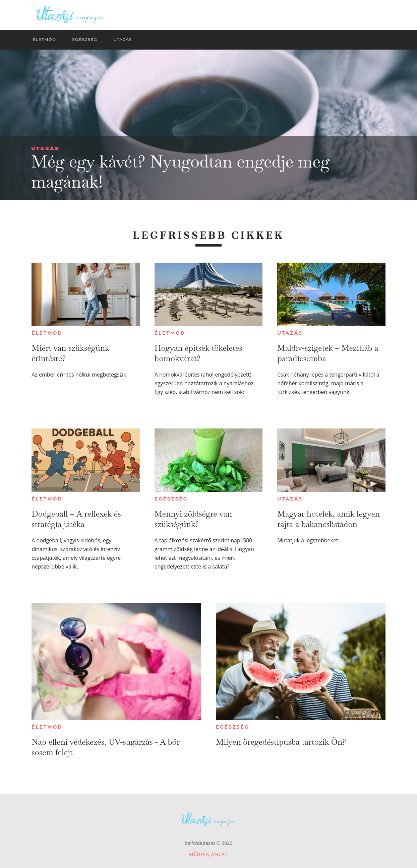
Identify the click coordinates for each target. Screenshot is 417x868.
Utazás (45, 148)
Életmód (47, 333)
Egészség (171, 499)
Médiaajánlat (208, 854)
